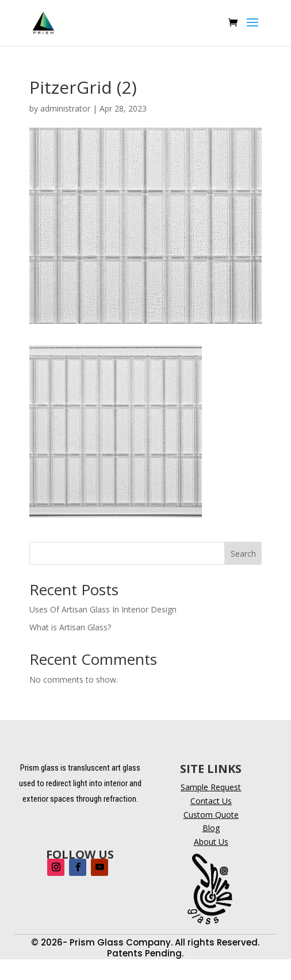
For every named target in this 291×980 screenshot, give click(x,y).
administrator (65, 108)
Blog (211, 828)
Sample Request (211, 787)
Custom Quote (211, 815)
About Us (211, 842)
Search (243, 554)
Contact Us (211, 801)
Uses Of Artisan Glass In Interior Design (103, 609)
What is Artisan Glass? (70, 627)
